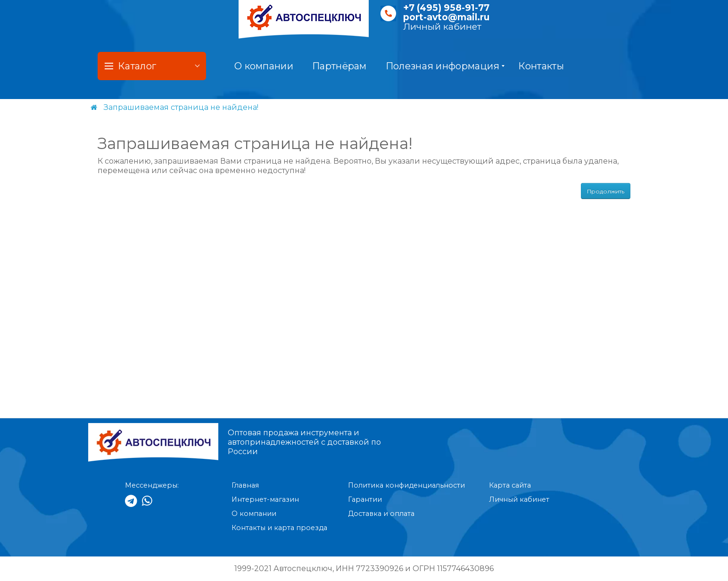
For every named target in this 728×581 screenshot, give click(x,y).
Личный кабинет (442, 27)
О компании (264, 66)
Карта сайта (510, 485)
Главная (245, 485)
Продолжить (606, 191)
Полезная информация (445, 66)
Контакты (541, 66)
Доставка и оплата (381, 514)
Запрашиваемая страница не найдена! (181, 107)
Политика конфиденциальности (406, 485)
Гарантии (365, 499)
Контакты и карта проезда (279, 528)
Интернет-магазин (265, 499)
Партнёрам (339, 66)
